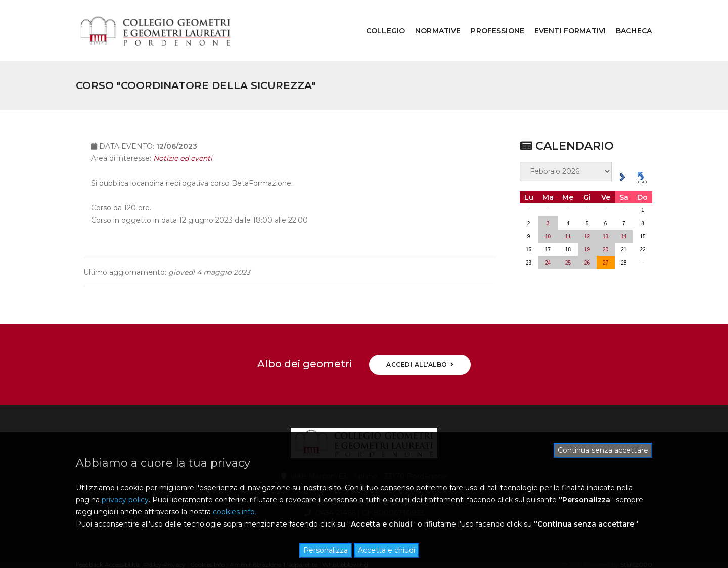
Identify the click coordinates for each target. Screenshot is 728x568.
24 (548, 238)
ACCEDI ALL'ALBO (420, 340)
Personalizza (326, 550)
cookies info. (235, 512)
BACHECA (627, 18)
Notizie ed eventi (183, 140)
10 (548, 212)
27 (605, 238)
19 (587, 225)
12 (587, 212)
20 (605, 225)
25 (568, 238)
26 (587, 238)
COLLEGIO (378, 18)
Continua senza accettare (603, 450)
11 (568, 212)
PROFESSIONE (490, 18)
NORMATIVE (431, 18)
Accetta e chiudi (386, 550)
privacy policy (125, 500)
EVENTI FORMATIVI (563, 18)
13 (605, 212)
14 (624, 212)
